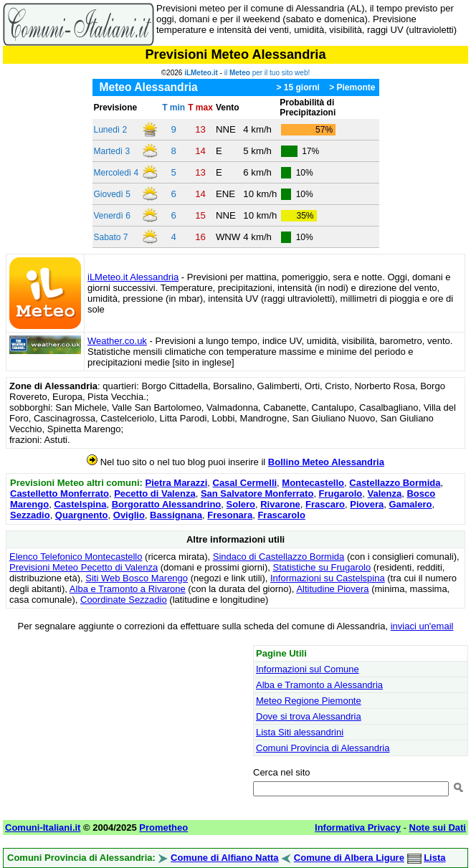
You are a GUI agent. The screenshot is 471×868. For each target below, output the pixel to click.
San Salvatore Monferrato (257, 493)
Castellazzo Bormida (395, 483)
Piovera (367, 504)
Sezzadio (30, 515)
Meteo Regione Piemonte (309, 701)
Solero (241, 504)
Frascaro (325, 504)
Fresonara (230, 515)
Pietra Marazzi (177, 483)
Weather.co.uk (117, 341)
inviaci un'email (422, 626)
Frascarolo (281, 515)
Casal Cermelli (245, 483)
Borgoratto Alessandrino (167, 504)
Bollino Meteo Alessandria (326, 462)
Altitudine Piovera (332, 589)
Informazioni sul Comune (308, 669)
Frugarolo (341, 493)
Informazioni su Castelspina (328, 578)
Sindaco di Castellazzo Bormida (279, 557)
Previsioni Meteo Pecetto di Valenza (84, 567)
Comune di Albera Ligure (349, 858)
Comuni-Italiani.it (43, 828)
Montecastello (313, 483)
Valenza (385, 493)
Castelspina (80, 504)
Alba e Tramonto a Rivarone (128, 589)
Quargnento (82, 515)
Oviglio (129, 515)
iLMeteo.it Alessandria (133, 277)
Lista (434, 858)
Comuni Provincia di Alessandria (323, 748)
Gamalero (410, 504)
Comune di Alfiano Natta (224, 858)
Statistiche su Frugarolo (322, 567)
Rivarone (280, 504)
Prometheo (163, 828)
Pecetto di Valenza (154, 493)
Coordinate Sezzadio (124, 600)
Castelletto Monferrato (60, 493)
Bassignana (176, 515)
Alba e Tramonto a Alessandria (319, 685)
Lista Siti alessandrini (300, 732)
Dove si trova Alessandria (309, 716)
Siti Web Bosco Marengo (137, 578)
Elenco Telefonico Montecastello (76, 557)
